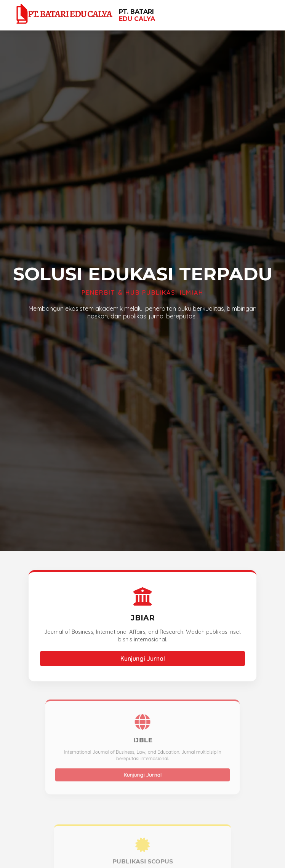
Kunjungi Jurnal (142, 659)
